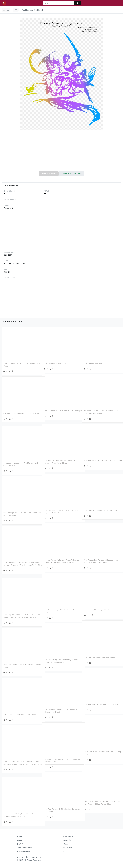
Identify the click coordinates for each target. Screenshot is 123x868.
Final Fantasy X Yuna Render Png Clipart (99, 657)
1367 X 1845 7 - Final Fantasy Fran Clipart (20, 714)
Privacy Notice (24, 851)
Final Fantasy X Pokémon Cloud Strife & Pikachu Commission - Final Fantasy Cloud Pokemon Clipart (20, 764)
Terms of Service (25, 848)
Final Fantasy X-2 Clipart (93, 363)
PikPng (6, 10)
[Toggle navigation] (119, 3)
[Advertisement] (61, 152)
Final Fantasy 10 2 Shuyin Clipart (96, 610)
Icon (65, 851)
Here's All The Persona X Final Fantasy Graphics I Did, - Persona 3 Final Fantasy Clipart (99, 804)
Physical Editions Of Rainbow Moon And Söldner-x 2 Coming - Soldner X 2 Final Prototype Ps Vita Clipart (19, 565)
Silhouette (68, 848)
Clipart (66, 844)
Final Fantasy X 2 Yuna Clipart (55, 363)
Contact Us (22, 840)
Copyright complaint (72, 173)
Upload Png (69, 840)
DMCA (20, 844)
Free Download (49, 173)
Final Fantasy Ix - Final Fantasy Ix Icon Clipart (101, 704)
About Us (21, 836)
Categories (68, 836)
